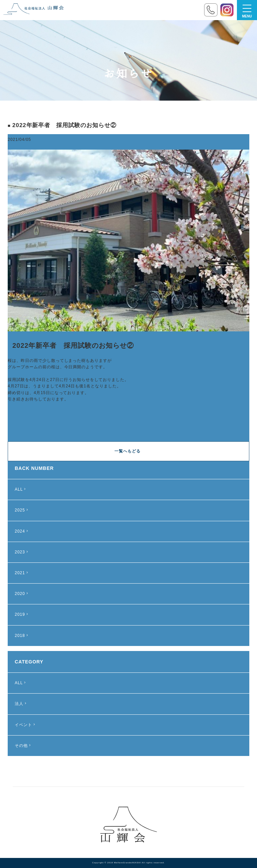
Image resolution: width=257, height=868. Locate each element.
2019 (22, 614)
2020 (22, 594)
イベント (26, 725)
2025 (22, 510)
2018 (22, 636)
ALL (21, 489)
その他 (23, 746)
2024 (22, 531)
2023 (22, 552)
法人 (21, 704)
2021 (22, 573)
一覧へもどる (127, 451)
